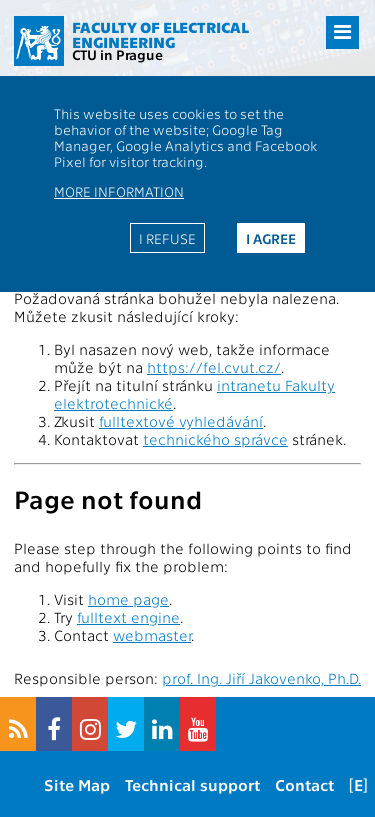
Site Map (77, 784)
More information (119, 191)
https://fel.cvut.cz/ (214, 367)
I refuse (167, 238)
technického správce (215, 439)
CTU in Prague (117, 54)
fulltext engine (128, 617)
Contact (304, 784)
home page (128, 599)
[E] (358, 784)
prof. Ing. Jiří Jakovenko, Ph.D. (261, 678)
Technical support (192, 784)
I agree (271, 238)
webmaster (152, 635)
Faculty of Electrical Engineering (160, 34)
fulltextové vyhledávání (181, 421)
